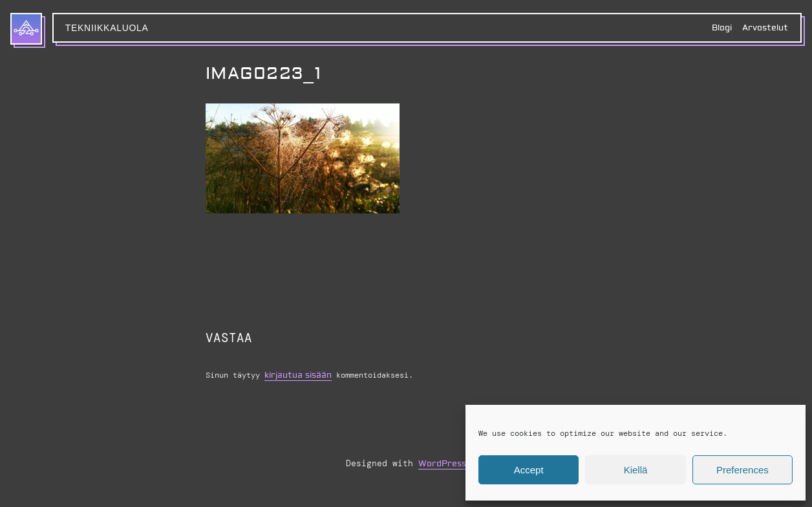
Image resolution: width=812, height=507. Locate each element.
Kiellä (636, 470)
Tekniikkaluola (107, 28)
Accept (529, 470)
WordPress (442, 464)
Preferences (743, 470)
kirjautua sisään (298, 375)
